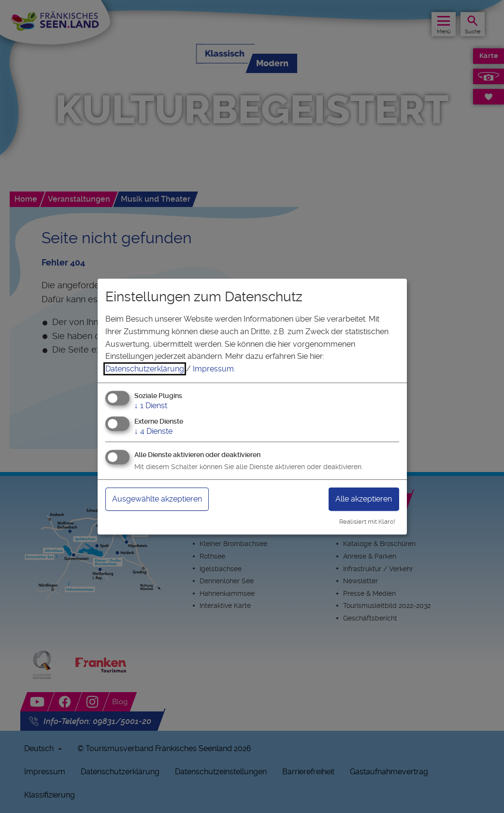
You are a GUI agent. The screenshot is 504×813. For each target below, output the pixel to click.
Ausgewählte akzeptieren (157, 499)
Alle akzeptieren (364, 499)
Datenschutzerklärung (145, 369)
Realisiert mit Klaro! (367, 522)
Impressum (213, 369)
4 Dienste (153, 431)
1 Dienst (151, 406)
